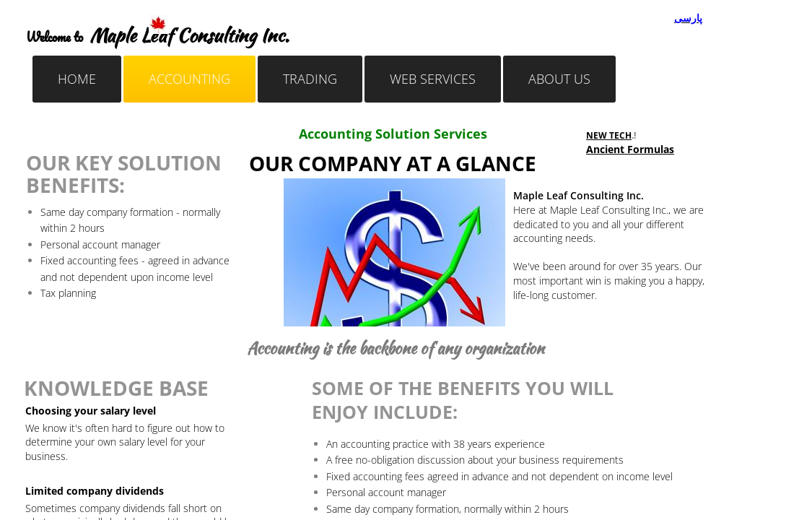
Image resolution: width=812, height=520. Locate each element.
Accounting (189, 79)
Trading (310, 79)
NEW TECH (609, 135)
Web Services (433, 79)
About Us (559, 79)
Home (77, 79)
